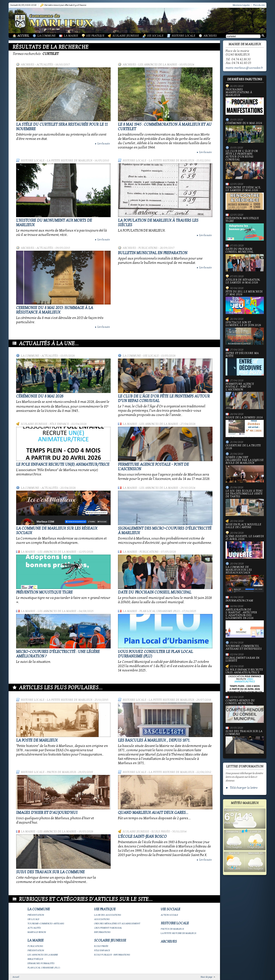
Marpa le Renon (37, 932)
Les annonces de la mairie (158, 65)
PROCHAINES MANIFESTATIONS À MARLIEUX (245, 101)
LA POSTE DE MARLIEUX (37, 740)
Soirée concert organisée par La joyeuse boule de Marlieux (245, 469)
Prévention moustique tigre (44, 592)
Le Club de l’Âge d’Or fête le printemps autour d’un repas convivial (245, 164)
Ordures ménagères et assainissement (117, 924)
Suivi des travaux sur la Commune (50, 872)
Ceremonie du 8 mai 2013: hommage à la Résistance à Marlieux (55, 310)
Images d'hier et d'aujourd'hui (47, 813)
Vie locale (151, 356)
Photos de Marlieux (61, 772)
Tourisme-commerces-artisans (46, 924)
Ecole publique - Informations (112, 955)
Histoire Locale (183, 36)
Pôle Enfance (59, 424)
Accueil (23, 36)
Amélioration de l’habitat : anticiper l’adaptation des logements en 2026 (245, 623)
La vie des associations (108, 915)
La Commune (47, 36)
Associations (102, 919)
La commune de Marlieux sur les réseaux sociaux (245, 579)
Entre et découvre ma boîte (245, 364)
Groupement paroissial (108, 928)
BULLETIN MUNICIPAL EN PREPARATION (153, 253)
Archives (210, 36)
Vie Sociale (155, 36)
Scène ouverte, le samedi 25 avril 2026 (245, 547)
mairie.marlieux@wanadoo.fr (244, 68)
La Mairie (71, 36)
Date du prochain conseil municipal (155, 592)
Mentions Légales (241, 5)
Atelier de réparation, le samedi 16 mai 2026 (243, 281)
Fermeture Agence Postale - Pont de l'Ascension (245, 396)
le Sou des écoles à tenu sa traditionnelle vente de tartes (245, 503)
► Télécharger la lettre (242, 788)
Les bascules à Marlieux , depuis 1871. (154, 740)
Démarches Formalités (41, 963)
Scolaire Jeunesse (126, 36)
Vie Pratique (95, 36)
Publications (148, 248)
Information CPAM (239, 601)
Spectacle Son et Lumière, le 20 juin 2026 (245, 333)
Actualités (45, 65)
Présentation (36, 915)
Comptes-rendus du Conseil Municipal (245, 711)
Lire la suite (102, 144)
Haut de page (206, 977)
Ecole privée (161, 832)
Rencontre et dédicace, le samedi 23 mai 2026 (245, 198)
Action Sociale (169, 915)
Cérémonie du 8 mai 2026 (40, 396)
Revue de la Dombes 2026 (245, 427)
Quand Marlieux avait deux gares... (153, 813)
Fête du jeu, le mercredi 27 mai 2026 (245, 302)
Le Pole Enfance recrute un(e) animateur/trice (63, 464)
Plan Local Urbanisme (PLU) (160, 611)
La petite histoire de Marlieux (70, 161)
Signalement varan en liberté (242, 659)
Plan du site (259, 5)
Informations (102, 932)
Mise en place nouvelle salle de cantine (244, 526)
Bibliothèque (35, 959)
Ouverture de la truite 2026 (243, 447)
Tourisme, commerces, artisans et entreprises (244, 648)
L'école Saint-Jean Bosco (142, 837)
